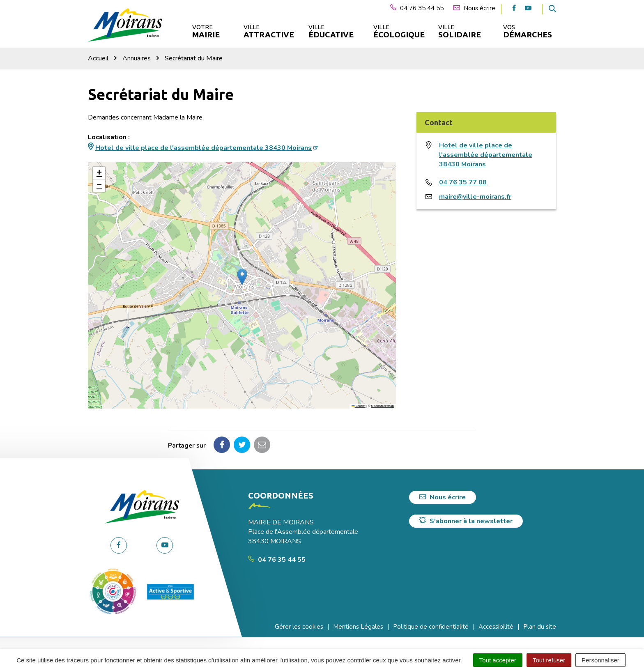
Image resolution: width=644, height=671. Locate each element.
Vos (528, 31)
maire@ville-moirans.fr (475, 197)
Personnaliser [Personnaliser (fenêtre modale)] (600, 660)
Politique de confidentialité (431, 627)
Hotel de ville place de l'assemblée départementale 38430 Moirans (204, 148)
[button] (242, 277)
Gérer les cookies (299, 627)
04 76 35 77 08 (463, 182)
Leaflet (359, 406)
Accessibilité (496, 627)
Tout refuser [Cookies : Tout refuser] (549, 660)
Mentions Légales (358, 627)
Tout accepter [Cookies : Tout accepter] (498, 660)
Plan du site (540, 627)
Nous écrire (443, 497)
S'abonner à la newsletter (466, 521)
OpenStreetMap (383, 406)
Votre (206, 31)
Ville (268, 31)
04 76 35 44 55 (277, 560)
